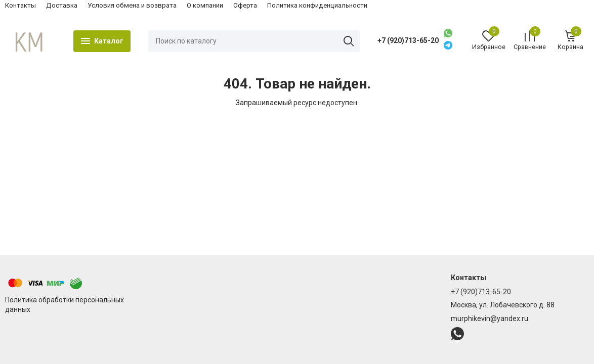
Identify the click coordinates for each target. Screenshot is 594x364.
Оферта (245, 5)
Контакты (20, 5)
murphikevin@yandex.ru (490, 318)
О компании (205, 5)
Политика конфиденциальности (317, 5)
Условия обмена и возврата (132, 5)
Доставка (62, 5)
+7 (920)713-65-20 (408, 40)
